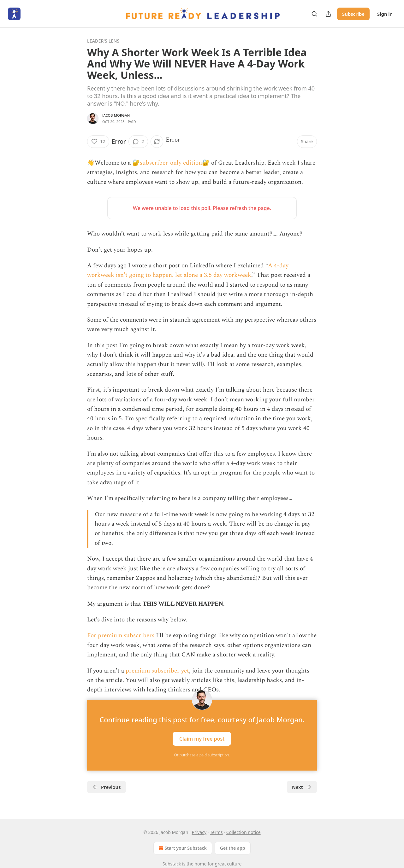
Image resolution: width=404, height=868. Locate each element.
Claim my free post (202, 738)
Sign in (385, 14)
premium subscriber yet (157, 671)
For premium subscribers (121, 635)
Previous (107, 787)
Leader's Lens (103, 41)
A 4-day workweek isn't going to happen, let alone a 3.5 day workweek (188, 270)
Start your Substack (182, 848)
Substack (172, 864)
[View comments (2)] (138, 142)
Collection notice (244, 832)
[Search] (314, 14)
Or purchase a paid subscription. (202, 755)
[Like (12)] (98, 142)
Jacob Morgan (116, 115)
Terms (216, 832)
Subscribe (353, 14)
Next (302, 787)
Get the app (233, 848)
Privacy (199, 832)
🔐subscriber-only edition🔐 (171, 163)
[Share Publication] (328, 14)
